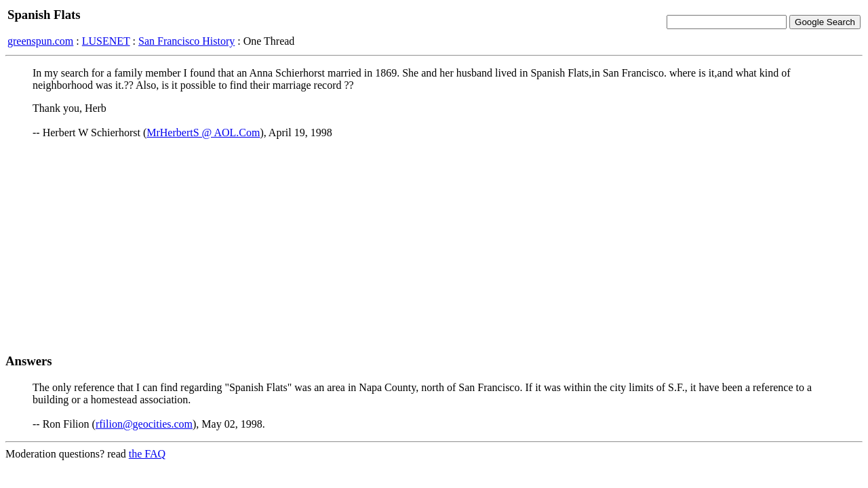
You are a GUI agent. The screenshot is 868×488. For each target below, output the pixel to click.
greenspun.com (40, 41)
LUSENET (106, 41)
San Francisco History (186, 41)
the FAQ (147, 454)
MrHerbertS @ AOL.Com (203, 133)
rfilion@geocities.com (144, 424)
